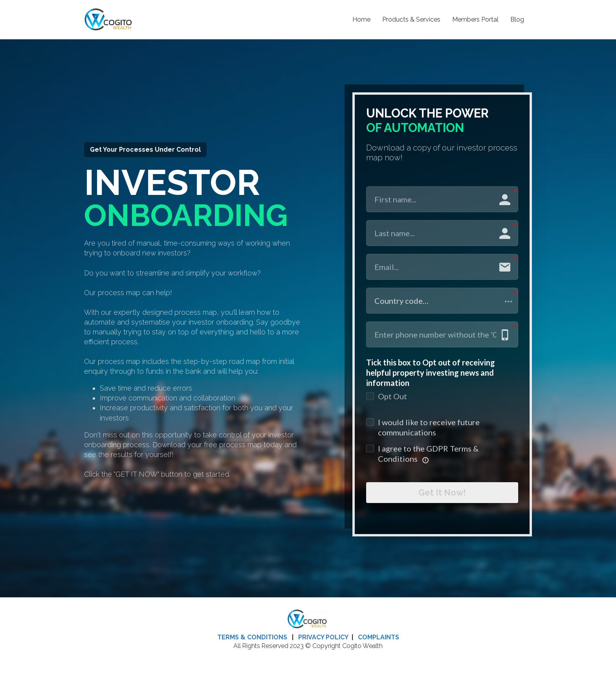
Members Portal (475, 19)
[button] (442, 301)
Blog (517, 19)
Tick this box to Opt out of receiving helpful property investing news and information (431, 373)
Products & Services (411, 19)
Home (361, 19)
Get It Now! (442, 495)
